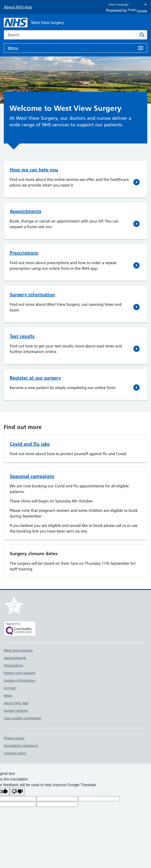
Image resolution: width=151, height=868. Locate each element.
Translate (138, 11)
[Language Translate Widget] (126, 4)
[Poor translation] (17, 792)
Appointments (25, 211)
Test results (22, 336)
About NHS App (18, 7)
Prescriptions (24, 253)
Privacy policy (14, 738)
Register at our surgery (35, 378)
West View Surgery (18, 650)
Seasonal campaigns (32, 476)
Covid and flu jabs (30, 444)
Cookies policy (15, 753)
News (8, 696)
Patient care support (19, 673)
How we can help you (34, 170)
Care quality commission (23, 718)
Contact (10, 688)
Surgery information (32, 295)
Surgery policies (16, 711)
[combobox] (71, 35)
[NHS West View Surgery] (34, 23)
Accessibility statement (21, 746)
